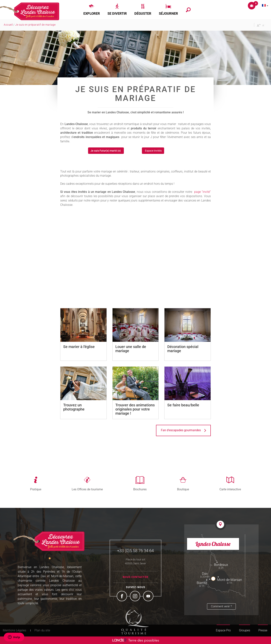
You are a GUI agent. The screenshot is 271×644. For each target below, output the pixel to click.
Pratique (36, 489)
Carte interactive (230, 489)
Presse (263, 630)
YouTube (149, 597)
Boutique (183, 489)
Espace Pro (223, 630)
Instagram (135, 597)
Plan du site (42, 630)
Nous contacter (135, 577)
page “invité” (202, 192)
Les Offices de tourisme (87, 489)
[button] (92, 10)
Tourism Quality (135, 622)
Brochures (140, 489)
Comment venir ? (221, 606)
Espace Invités (153, 151)
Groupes (245, 630)
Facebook (122, 597)
